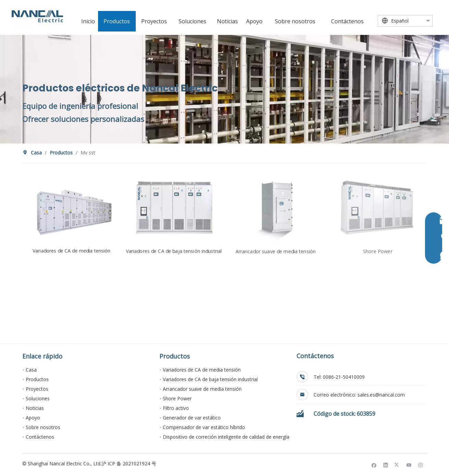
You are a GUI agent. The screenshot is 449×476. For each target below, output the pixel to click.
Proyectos (37, 389)
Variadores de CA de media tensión (202, 370)
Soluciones (38, 398)
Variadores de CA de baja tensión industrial (210, 379)
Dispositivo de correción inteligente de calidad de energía (226, 437)
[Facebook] (374, 465)
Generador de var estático (192, 418)
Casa (31, 370)
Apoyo (33, 418)
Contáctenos (40, 437)
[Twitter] (397, 465)
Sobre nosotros (43, 427)
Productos (37, 379)
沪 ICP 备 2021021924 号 (129, 464)
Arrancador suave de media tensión (202, 389)
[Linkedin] (386, 465)
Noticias (35, 408)
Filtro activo (176, 408)
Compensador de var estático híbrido (204, 427)
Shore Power (177, 398)
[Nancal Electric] (37, 16)
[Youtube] (409, 465)
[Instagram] (421, 465)
